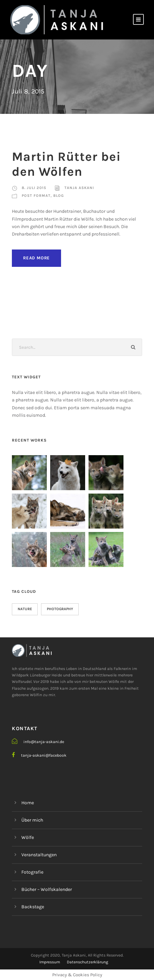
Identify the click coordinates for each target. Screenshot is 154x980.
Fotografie (32, 872)
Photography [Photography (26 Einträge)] (60, 609)
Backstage (33, 907)
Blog (59, 196)
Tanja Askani (79, 188)
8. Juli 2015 (34, 188)
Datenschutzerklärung (88, 962)
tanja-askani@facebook (44, 755)
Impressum (50, 962)
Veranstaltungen (39, 855)
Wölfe (28, 837)
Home (28, 803)
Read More (36, 258)
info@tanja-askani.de (44, 742)
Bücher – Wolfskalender (47, 889)
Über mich (32, 820)
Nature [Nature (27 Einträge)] (25, 609)
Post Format (36, 196)
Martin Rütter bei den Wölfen (66, 164)
